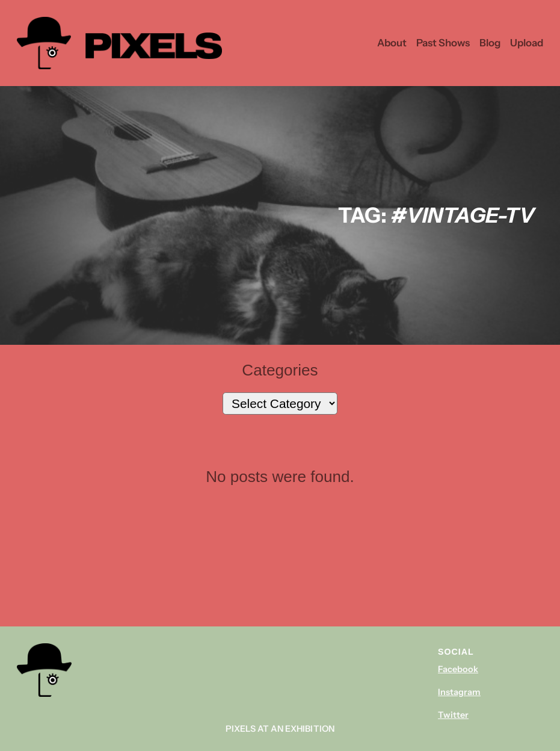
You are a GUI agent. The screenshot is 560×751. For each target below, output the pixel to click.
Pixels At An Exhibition (280, 729)
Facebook (458, 669)
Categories (280, 370)
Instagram (459, 692)
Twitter (453, 715)
